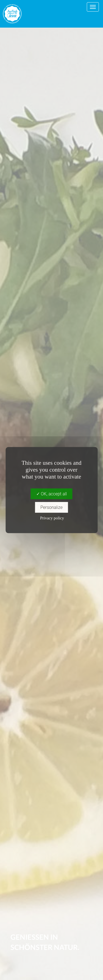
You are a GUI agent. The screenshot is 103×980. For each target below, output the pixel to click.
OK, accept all (52, 494)
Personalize (51, 507)
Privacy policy (52, 518)
